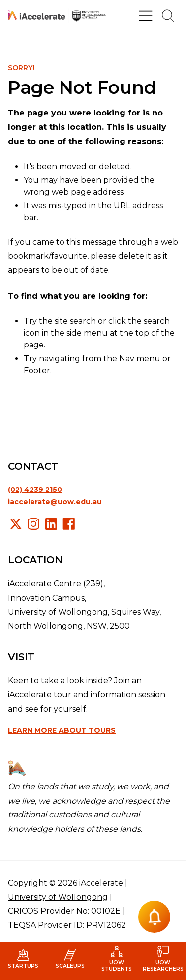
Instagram (33, 524)
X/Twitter (16, 524)
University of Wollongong (58, 897)
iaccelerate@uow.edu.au (55, 502)
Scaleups (70, 959)
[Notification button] (154, 917)
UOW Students (117, 959)
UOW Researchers (163, 959)
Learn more (62, 730)
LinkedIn (51, 524)
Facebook (69, 524)
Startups (23, 959)
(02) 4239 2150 (35, 490)
